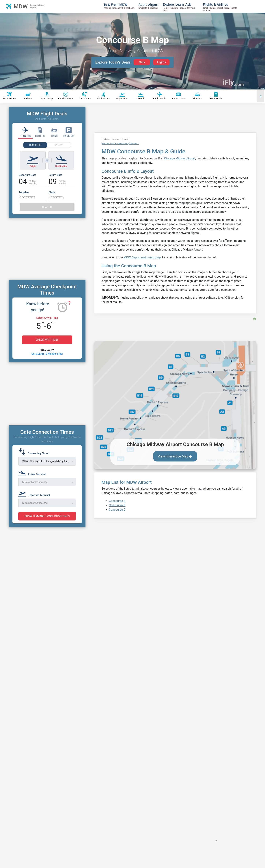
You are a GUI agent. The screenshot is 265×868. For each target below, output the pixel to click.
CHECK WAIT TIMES (47, 351)
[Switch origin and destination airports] (47, 160)
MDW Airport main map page (142, 257)
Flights (162, 62)
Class (52, 192)
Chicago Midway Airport (180, 158)
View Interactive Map (175, 457)
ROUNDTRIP (35, 145)
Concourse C (117, 510)
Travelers (24, 192)
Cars (142, 62)
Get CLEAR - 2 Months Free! (47, 365)
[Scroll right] (261, 96)
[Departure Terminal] (35, 650)
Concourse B (117, 505)
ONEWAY (59, 145)
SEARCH (47, 207)
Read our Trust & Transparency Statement (120, 144)
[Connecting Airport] (35, 608)
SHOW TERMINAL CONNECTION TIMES (47, 673)
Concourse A (117, 501)
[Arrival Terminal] (33, 629)
